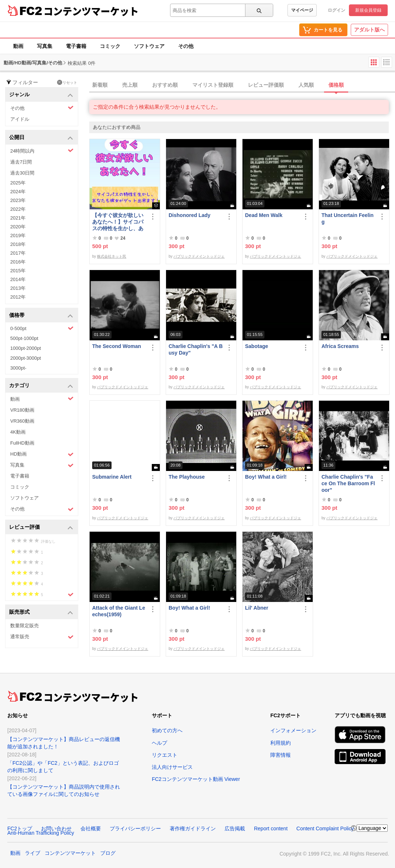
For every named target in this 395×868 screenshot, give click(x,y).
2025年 (18, 183)
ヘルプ (159, 743)
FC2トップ (20, 828)
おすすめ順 (165, 85)
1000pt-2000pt (26, 348)
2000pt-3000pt (26, 358)
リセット (67, 82)
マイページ (302, 10)
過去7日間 (21, 162)
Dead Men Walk (264, 215)
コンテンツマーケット (91, 11)
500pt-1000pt (24, 338)
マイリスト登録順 (213, 85)
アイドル (20, 119)
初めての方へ (167, 730)
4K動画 (18, 432)
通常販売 (42, 637)
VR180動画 (22, 410)
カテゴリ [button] (41, 386)
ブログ (108, 853)
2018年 (18, 244)
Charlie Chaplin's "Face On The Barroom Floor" (348, 483)
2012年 (18, 297)
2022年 (18, 209)
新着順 (100, 85)
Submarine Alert (112, 477)
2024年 (18, 192)
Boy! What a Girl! (266, 477)
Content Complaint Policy (325, 828)
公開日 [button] (41, 138)
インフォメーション (293, 730)
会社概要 (91, 828)
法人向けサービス (172, 767)
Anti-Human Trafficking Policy (41, 833)
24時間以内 (42, 151)
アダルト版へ (369, 30)
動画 (18, 46)
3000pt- (18, 368)
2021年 (18, 218)
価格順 (336, 85)
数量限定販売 (25, 626)
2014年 (18, 279)
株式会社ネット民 (112, 256)
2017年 (18, 253)
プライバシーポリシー (135, 828)
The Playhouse (187, 477)
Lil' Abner (257, 608)
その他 (186, 46)
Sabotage (257, 346)
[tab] (242, 85)
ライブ (33, 853)
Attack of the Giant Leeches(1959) (119, 611)
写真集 (45, 46)
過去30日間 (22, 173)
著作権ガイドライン (193, 828)
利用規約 (281, 743)
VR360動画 (22, 421)
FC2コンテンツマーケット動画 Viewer (196, 779)
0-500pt (42, 328)
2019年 (18, 235)
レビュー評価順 (266, 85)
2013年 (18, 288)
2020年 (18, 227)
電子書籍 (76, 46)
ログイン (336, 10)
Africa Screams (340, 346)
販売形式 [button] (41, 612)
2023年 (18, 200)
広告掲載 (235, 828)
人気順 (306, 85)
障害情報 (281, 755)
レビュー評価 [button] (41, 527)
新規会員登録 (368, 10)
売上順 (130, 85)
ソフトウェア (149, 46)
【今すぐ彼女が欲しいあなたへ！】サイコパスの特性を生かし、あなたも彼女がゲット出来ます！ (118, 222)
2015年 (18, 271)
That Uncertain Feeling (347, 218)
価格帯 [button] (41, 316)
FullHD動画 (22, 443)
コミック (110, 46)
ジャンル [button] (41, 95)
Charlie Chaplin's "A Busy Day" (196, 349)
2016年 (18, 262)
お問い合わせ (56, 828)
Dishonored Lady (189, 215)
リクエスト (165, 755)
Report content (271, 828)
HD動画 (42, 454)
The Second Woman (117, 346)
